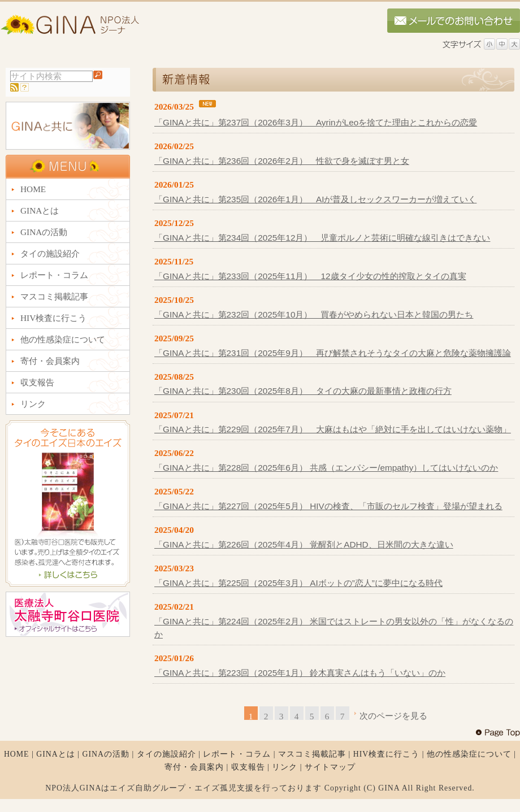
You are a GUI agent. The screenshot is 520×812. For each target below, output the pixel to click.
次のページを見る (393, 716)
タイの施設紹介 (166, 754)
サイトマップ (330, 767)
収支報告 (248, 767)
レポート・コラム (237, 754)
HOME (17, 754)
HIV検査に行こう (387, 754)
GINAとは (56, 754)
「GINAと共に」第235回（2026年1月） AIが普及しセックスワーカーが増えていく (315, 199)
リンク (285, 767)
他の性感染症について (469, 754)
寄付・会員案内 (194, 767)
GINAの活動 (106, 754)
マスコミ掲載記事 (312, 754)
